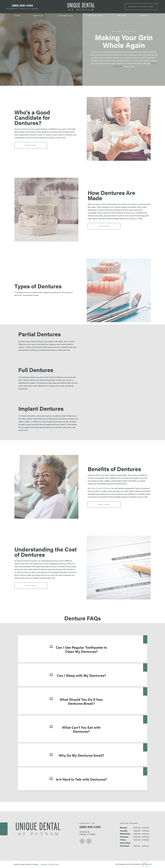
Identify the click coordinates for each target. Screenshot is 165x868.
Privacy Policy (54, 864)
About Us (39, 16)
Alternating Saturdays (125, 844)
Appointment (141, 7)
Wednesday (125, 834)
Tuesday (124, 831)
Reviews (122, 16)
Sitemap (44, 864)
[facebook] (89, 841)
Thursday (124, 837)
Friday (123, 840)
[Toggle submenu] (44, 16)
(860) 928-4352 (22, 5)
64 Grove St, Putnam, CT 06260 (22, 9)
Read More (31, 145)
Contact (145, 16)
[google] (82, 841)
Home (17, 16)
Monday (124, 828)
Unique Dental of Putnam (100, 488)
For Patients (96, 16)
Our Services (67, 16)
